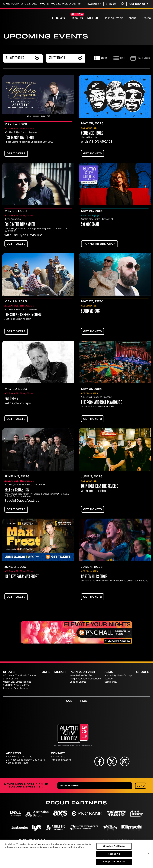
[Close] (148, 854)
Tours (77, 18)
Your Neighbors (92, 133)
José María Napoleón (19, 138)
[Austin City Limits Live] (13, 18)
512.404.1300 (58, 757)
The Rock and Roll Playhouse (101, 403)
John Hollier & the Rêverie (100, 487)
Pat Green (11, 399)
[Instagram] (125, 761)
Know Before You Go (81, 676)
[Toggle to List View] (119, 58)
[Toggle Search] (123, 4)
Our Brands (139, 4)
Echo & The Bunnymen (20, 225)
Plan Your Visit (114, 18)
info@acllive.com (61, 760)
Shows (58, 18)
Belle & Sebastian (17, 490)
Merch (96, 18)
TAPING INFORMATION (99, 244)
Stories (108, 679)
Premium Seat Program (16, 688)
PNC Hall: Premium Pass (16, 685)
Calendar (94, 4)
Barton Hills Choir (94, 577)
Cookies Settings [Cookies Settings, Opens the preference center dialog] (114, 847)
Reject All (114, 855)
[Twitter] (112, 761)
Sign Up (111, 4)
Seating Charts (78, 682)
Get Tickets (16, 154)
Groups (146, 18)
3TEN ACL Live (10, 679)
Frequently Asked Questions (85, 679)
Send (141, 786)
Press (83, 701)
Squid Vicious (90, 311)
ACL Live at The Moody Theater (20, 676)
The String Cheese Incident (24, 315)
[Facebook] (99, 761)
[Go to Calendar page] (140, 58)
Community (111, 682)
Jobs (69, 701)
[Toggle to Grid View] (100, 58)
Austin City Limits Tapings (17, 682)
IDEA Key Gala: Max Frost (22, 577)
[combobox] (23, 58)
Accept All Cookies (114, 863)
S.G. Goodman (90, 225)
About (132, 18)
